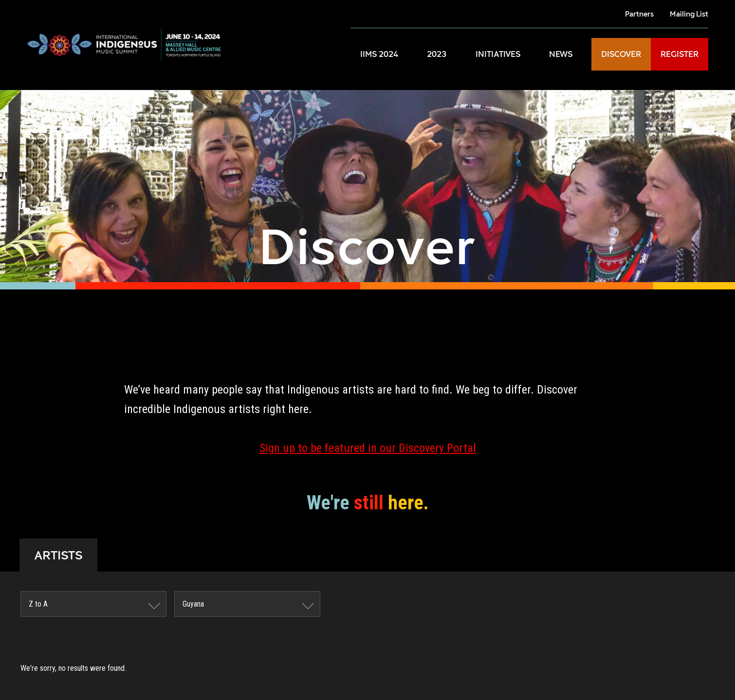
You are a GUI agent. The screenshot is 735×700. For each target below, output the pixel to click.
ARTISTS (58, 555)
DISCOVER (621, 54)
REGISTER (680, 54)
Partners (639, 14)
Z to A (38, 604)
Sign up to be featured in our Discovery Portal (368, 448)
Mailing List (689, 14)
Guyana (193, 604)
